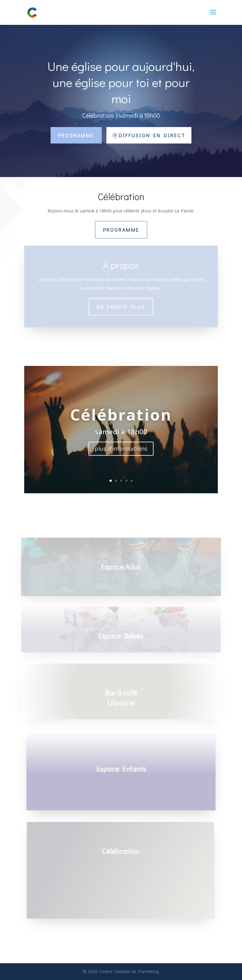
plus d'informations (121, 455)
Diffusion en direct (152, 135)
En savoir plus (121, 304)
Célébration (121, 421)
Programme (76, 135)
